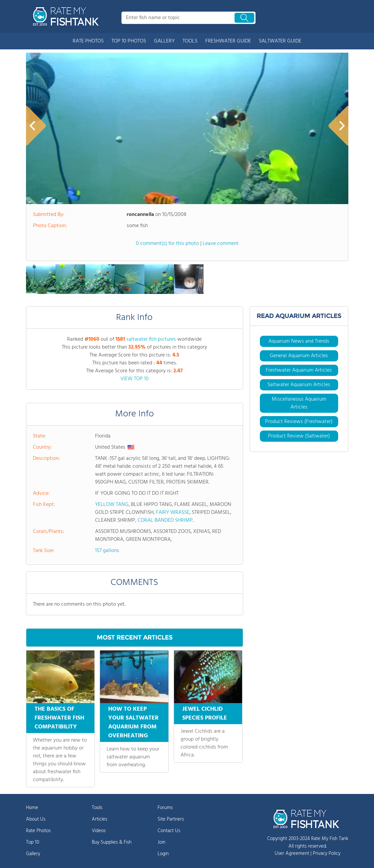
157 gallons (107, 551)
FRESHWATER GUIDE (228, 41)
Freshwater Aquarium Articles (299, 370)
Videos (99, 831)
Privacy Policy (327, 854)
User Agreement (292, 854)
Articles (100, 819)
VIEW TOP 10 (135, 379)
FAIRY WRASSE (173, 513)
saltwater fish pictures (151, 339)
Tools (97, 808)
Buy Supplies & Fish (112, 842)
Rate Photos (38, 831)
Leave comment (221, 244)
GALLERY (164, 41)
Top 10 (33, 842)
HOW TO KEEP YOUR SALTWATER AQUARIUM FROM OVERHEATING (133, 723)
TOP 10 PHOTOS (129, 41)
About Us (36, 819)
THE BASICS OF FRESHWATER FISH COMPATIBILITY (59, 718)
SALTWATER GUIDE (280, 41)
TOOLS (190, 41)
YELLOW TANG (112, 505)
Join (162, 842)
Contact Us (169, 831)
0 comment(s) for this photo (167, 244)
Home (32, 808)
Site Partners (171, 819)
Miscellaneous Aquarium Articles (299, 403)
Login (163, 854)
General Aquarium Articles (299, 356)
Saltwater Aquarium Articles (299, 385)
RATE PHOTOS (88, 41)
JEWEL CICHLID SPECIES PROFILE (205, 714)
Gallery (33, 854)
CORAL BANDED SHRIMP (165, 520)
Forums (165, 808)
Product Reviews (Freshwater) (299, 422)
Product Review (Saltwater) (299, 436)
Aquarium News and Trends (299, 341)
